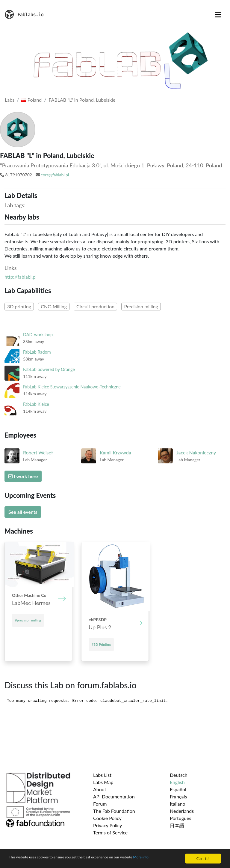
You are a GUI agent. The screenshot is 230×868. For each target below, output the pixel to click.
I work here (23, 476)
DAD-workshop (38, 335)
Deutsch (179, 775)
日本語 (177, 825)
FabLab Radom (37, 352)
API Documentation (114, 796)
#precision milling (28, 620)
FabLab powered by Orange (49, 369)
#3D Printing (101, 644)
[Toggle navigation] (218, 14)
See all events (23, 512)
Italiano (178, 804)
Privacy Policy (108, 825)
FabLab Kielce (36, 404)
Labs (10, 100)
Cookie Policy (107, 818)
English (177, 782)
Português (180, 818)
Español (178, 789)
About (100, 789)
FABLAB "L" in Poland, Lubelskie (82, 100)
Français (178, 796)
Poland (31, 100)
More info (19, 861)
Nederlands (182, 811)
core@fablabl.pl (55, 175)
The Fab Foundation (114, 811)
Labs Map (103, 782)
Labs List (102, 775)
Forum (100, 804)
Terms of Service (110, 832)
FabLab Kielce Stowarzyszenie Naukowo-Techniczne (72, 387)
